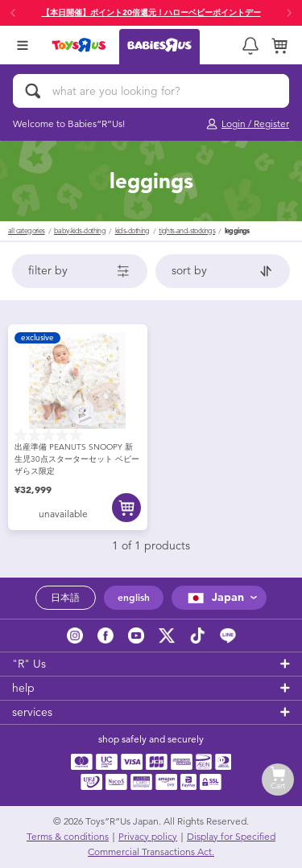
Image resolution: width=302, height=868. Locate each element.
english (134, 598)
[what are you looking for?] (151, 91)
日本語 (65, 598)
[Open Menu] (23, 45)
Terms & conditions (68, 837)
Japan (214, 597)
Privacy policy (148, 837)
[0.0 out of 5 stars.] (78, 435)
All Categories (27, 231)
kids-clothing (132, 231)
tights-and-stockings (187, 231)
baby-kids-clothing (80, 231)
